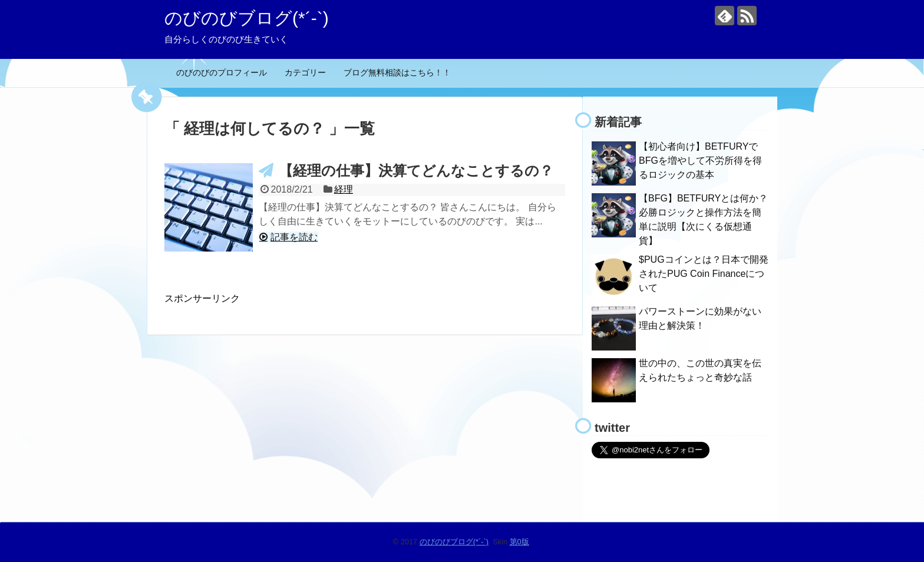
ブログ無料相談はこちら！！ (397, 72)
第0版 (519, 542)
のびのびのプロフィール (222, 72)
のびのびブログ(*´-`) (247, 18)
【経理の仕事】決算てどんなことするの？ (416, 171)
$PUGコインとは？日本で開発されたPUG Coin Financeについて (704, 274)
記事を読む (294, 237)
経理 (344, 189)
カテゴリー (305, 72)
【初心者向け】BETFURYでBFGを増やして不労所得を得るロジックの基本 (700, 161)
